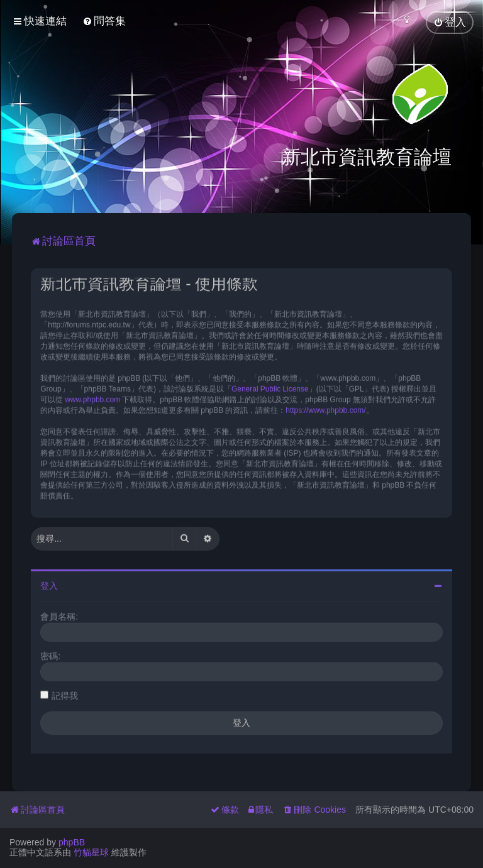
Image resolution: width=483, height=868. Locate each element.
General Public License (270, 387)
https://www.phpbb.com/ (325, 409)
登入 (49, 584)
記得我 (65, 694)
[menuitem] (104, 21)
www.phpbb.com (92, 398)
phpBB (72, 842)
